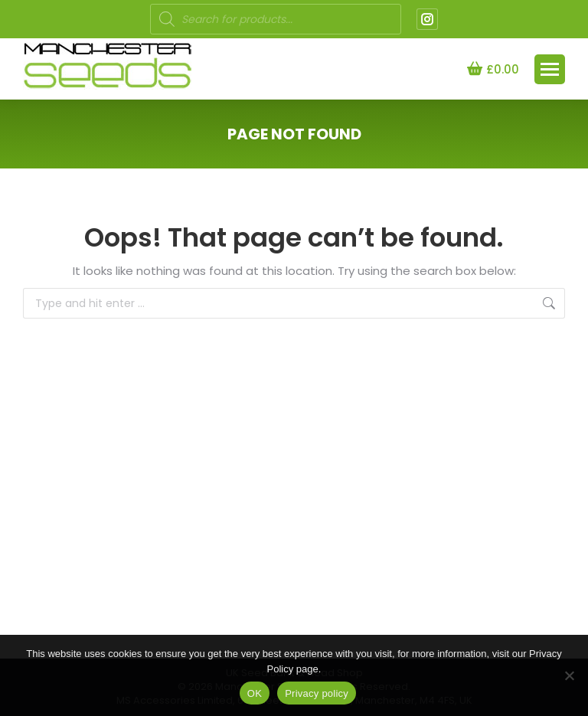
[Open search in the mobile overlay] (276, 19)
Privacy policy (317, 693)
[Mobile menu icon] (550, 69)
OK (255, 693)
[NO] (569, 675)
